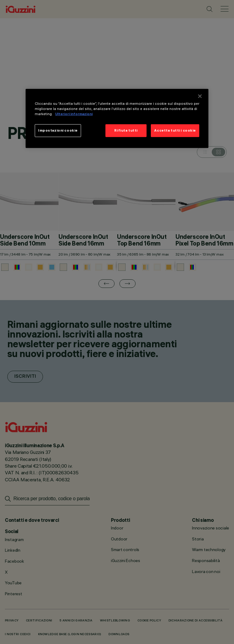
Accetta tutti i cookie (175, 130)
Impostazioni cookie (58, 130)
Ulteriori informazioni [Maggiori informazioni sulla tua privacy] (74, 114)
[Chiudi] (200, 96)
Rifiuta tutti (126, 130)
